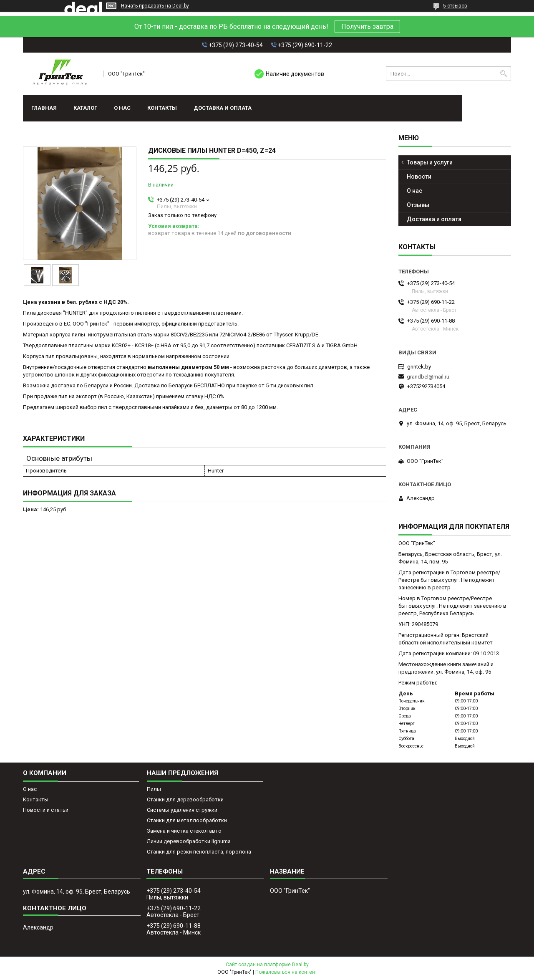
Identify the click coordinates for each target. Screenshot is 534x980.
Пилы (154, 789)
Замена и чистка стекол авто (184, 831)
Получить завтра (367, 27)
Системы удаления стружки (182, 810)
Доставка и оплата (223, 108)
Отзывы (418, 205)
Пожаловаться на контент (286, 972)
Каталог (85, 108)
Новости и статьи (46, 810)
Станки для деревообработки (185, 799)
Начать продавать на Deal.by (155, 6)
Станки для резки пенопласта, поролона (199, 852)
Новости (419, 177)
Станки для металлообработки (187, 820)
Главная (44, 108)
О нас (122, 108)
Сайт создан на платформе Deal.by (267, 965)
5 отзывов (455, 6)
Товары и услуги (430, 162)
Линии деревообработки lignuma (189, 841)
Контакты (162, 108)
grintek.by (419, 367)
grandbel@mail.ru (428, 377)
